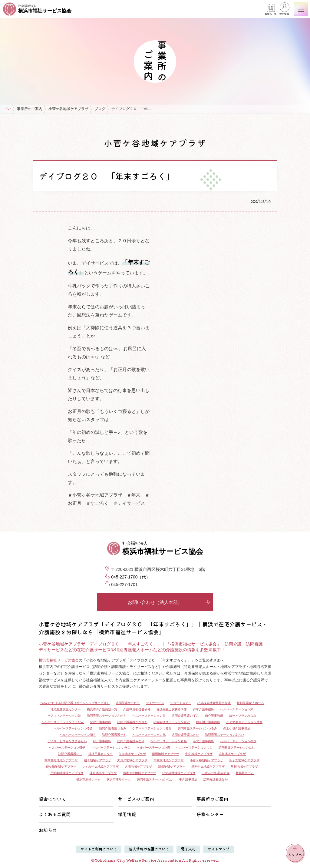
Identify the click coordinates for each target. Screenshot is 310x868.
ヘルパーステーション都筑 (238, 741)
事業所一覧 (271, 10)
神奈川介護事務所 (208, 722)
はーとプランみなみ (243, 716)
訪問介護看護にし (70, 754)
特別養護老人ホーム (250, 703)
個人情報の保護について (149, 849)
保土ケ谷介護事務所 (237, 728)
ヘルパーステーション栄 (237, 709)
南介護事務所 (214, 716)
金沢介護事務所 (101, 722)
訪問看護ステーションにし (237, 747)
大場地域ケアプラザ (138, 767)
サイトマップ (219, 849)
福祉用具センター (101, 754)
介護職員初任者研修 (137, 709)
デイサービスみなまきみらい (67, 741)
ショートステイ (181, 703)
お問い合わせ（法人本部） (169, 602)
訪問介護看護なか (216, 779)
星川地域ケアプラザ (244, 767)
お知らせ (48, 830)
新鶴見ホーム (245, 773)
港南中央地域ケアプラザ (208, 767)
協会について (52, 799)
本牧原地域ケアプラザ (169, 760)
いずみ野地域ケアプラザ (179, 773)
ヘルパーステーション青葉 (169, 741)
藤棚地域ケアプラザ (166, 754)
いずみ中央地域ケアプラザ (101, 767)
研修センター (210, 814)
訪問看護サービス (128, 703)
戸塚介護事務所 (203, 709)
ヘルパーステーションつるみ (73, 728)
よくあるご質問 (55, 814)
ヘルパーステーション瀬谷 (78, 735)
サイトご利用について (99, 849)
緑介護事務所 (102, 741)
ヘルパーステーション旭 (149, 735)
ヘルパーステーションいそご (111, 747)
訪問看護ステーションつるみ (197, 728)
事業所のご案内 (30, 109)
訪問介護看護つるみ (113, 728)
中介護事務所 (188, 779)
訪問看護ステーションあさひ (225, 735)
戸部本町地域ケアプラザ (67, 773)
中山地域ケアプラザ (199, 754)
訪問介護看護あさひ (185, 735)
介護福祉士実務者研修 (172, 709)
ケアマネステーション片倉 (244, 722)
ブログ (100, 109)
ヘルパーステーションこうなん (63, 722)
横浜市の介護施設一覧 (102, 709)
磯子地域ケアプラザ (97, 760)
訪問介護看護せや (114, 735)
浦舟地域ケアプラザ (103, 773)
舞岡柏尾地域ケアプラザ (61, 760)
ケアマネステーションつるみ (152, 728)
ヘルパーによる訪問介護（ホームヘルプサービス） (75, 703)
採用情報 (284, 10)
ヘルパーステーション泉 (149, 716)
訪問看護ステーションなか (155, 779)
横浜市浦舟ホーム (119, 779)
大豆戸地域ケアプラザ (132, 760)
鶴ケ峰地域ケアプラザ (61, 767)
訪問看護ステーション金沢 (172, 722)
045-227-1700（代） (131, 577)
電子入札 (188, 849)
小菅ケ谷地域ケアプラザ (68, 109)
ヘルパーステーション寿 (153, 747)
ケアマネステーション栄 (64, 716)
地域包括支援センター (66, 709)
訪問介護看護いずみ (185, 716)
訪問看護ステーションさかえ (107, 716)
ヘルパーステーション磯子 (67, 747)
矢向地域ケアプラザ (132, 754)
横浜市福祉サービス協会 (59, 660)
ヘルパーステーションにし (194, 747)
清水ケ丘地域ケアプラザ (140, 773)
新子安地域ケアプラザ (244, 760)
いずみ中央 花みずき (216, 773)
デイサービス (155, 703)
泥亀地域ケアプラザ (232, 754)
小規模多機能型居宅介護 (214, 703)
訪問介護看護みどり (131, 741)
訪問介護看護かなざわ (132, 722)
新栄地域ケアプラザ (172, 767)
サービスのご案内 (136, 799)
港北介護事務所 (203, 741)
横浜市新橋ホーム (88, 779)
